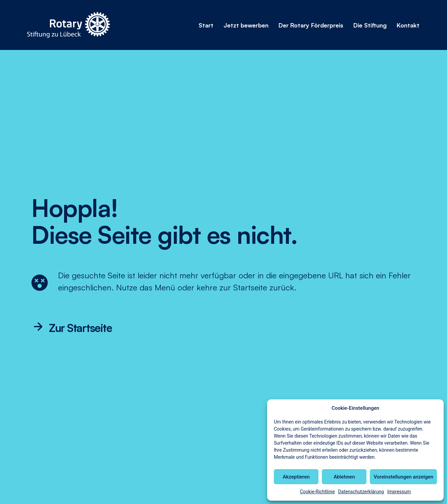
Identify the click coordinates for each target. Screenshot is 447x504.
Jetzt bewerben (246, 25)
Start (206, 25)
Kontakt (408, 25)
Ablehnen (344, 477)
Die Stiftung (370, 25)
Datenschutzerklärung (361, 492)
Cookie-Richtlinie (317, 492)
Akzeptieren (296, 477)
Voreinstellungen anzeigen (403, 477)
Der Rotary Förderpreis (311, 25)
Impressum (399, 492)
